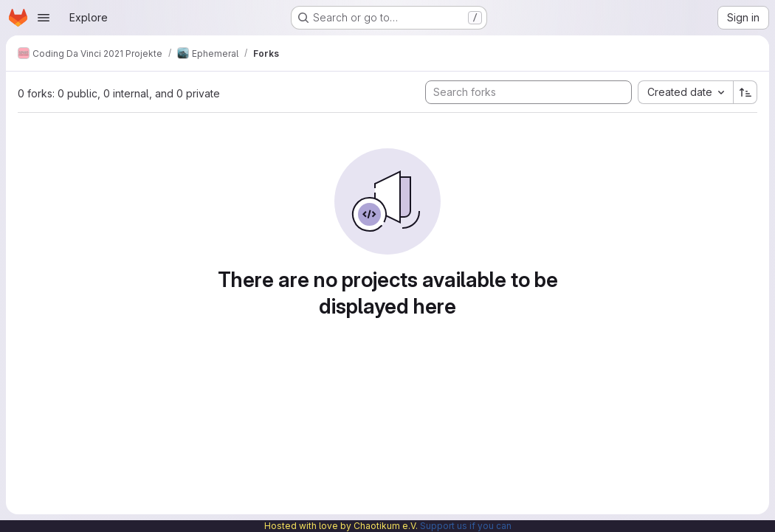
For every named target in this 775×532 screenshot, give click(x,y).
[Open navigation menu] (44, 18)
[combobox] (685, 92)
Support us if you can (466, 526)
